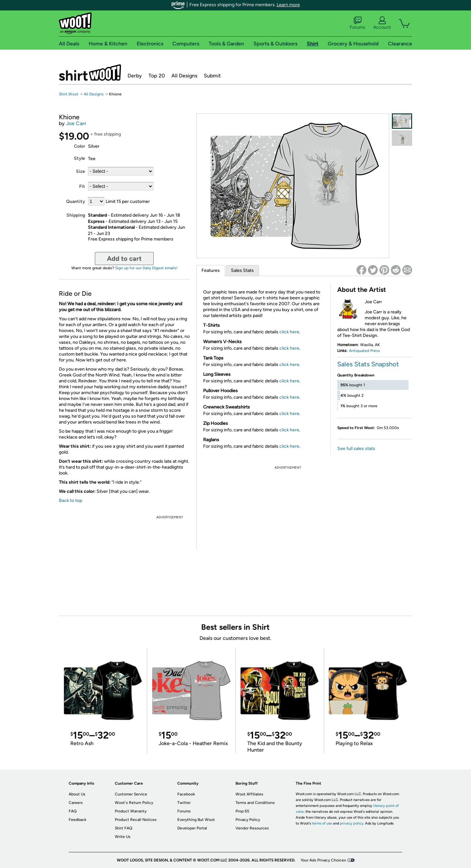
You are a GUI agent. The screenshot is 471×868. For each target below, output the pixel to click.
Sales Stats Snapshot (368, 364)
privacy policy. (352, 823)
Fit (82, 186)
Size (80, 171)
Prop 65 (242, 811)
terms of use (322, 823)
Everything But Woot (196, 820)
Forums (358, 23)
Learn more (288, 5)
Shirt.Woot (90, 73)
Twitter (184, 803)
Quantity (76, 201)
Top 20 (157, 76)
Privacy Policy (248, 820)
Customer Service (131, 794)
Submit (212, 76)
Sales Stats (242, 270)
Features (211, 270)
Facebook (186, 794)
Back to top (70, 501)
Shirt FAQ (123, 828)
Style (79, 158)
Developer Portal (192, 828)
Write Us (123, 837)
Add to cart (124, 259)
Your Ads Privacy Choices (323, 860)
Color (79, 146)
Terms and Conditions (255, 803)
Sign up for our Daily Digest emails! (146, 268)
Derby (135, 76)
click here (289, 332)
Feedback (78, 820)
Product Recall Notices (136, 820)
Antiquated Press (365, 351)
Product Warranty (131, 811)
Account (382, 23)
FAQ (73, 811)
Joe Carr (76, 123)
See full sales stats (356, 449)
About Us (77, 794)
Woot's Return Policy (134, 803)
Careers (76, 803)
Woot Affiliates (249, 794)
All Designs (184, 76)
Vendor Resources (252, 828)
